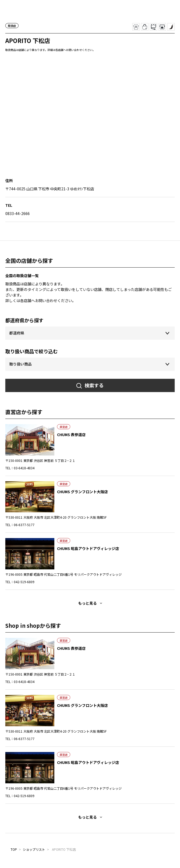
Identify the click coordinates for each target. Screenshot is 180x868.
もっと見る (87, 603)
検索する (94, 385)
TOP (14, 849)
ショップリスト (34, 849)
